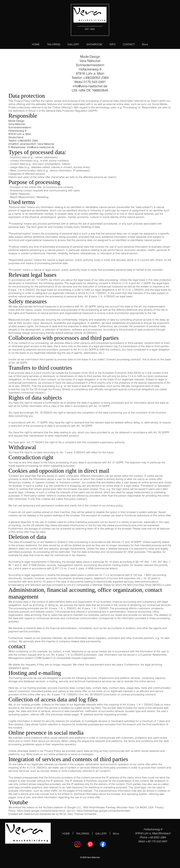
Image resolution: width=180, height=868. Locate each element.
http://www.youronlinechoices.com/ (122, 525)
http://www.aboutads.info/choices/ (65, 525)
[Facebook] (103, 844)
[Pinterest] (90, 844)
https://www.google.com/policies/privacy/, (41, 811)
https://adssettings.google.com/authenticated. (104, 811)
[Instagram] (78, 844)
